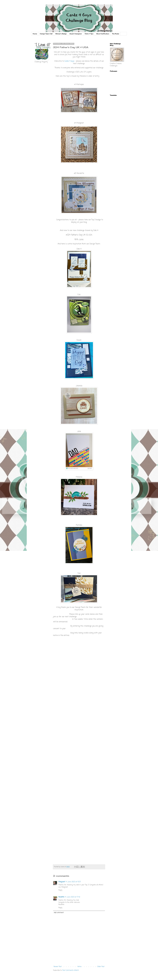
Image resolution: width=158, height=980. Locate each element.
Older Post (101, 967)
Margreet (62, 882)
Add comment (59, 913)
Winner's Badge (61, 34)
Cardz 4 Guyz (69, 61)
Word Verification (103, 34)
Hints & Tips (89, 34)
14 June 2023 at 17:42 (72, 897)
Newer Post (58, 967)
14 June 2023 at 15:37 (73, 882)
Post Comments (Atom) (71, 970)
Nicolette (61, 897)
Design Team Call (46, 34)
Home (35, 34)
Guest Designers (76, 34)
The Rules (116, 34)
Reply (60, 890)
